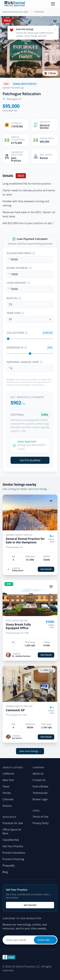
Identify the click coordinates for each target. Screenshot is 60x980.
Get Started (30, 905)
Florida (7, 793)
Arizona (7, 806)
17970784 (39, 12)
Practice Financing (13, 859)
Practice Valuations (14, 853)
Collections (15, 333)
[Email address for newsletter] (30, 940)
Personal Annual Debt (23, 362)
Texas (6, 786)
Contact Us (39, 780)
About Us (38, 774)
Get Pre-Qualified (30, 460)
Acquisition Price (19, 253)
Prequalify (9, 866)
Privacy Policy (41, 823)
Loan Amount (16, 283)
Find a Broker (41, 786)
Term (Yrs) (14, 313)
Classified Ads (11, 840)
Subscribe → (45, 940)
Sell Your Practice (13, 846)
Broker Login (40, 799)
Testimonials (40, 793)
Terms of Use (40, 817)
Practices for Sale (13, 823)
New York (8, 780)
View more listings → (39, 489)
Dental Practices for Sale (15, 12)
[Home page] (15, 4)
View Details (46, 569)
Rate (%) (12, 298)
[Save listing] (55, 21)
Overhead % (15, 348)
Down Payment (17, 268)
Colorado (8, 799)
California (8, 774)
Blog (5, 872)
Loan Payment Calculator (32, 239)
